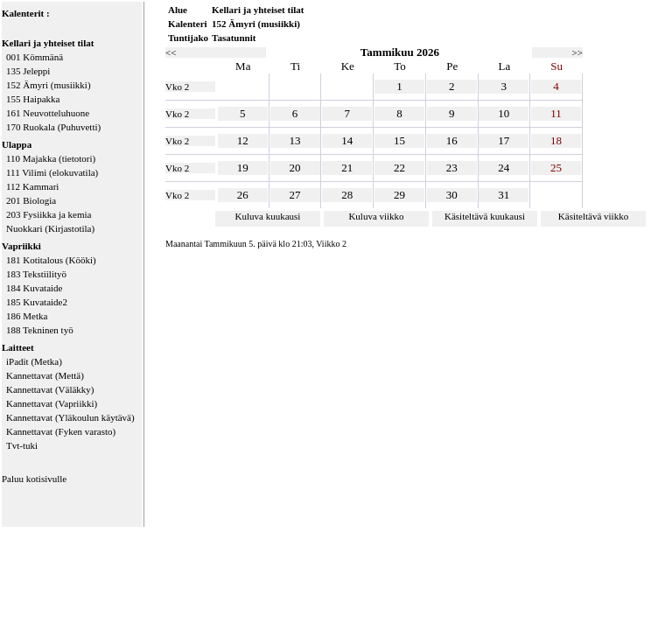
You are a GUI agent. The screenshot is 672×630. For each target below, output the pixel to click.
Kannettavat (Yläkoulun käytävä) (70, 417)
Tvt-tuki (22, 445)
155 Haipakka (33, 99)
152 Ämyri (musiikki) (49, 85)
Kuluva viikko (376, 216)
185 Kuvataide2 (37, 302)
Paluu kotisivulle (34, 479)
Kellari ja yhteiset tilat (48, 43)
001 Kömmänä (35, 57)
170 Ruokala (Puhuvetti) (53, 127)
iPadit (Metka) (34, 361)
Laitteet (18, 347)
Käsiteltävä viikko (593, 216)
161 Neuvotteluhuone (48, 113)
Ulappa (17, 144)
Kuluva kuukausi (268, 216)
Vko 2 (177, 87)
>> (577, 52)
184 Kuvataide (34, 288)
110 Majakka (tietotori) (51, 158)
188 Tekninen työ (40, 330)
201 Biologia (31, 200)
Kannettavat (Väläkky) (50, 389)
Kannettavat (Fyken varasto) (61, 431)
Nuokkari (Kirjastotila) (50, 228)
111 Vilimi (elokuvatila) (52, 172)
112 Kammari (32, 186)
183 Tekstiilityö (36, 274)
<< (171, 52)
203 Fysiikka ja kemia (49, 214)
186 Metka (27, 316)
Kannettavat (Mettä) (45, 375)
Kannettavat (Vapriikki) (52, 403)
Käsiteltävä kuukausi (485, 216)
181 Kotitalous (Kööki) (51, 260)
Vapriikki (21, 246)
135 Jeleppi (28, 71)
